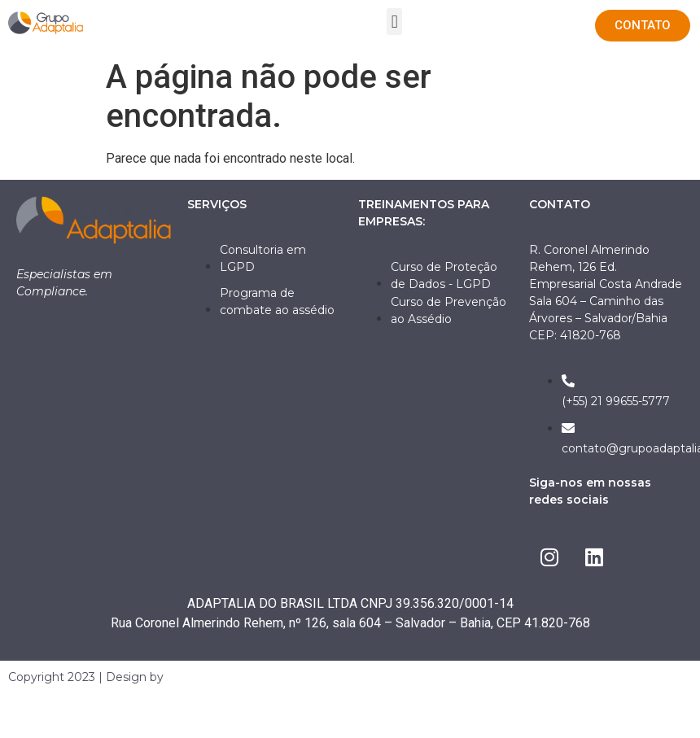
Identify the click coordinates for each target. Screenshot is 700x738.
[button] (394, 22)
